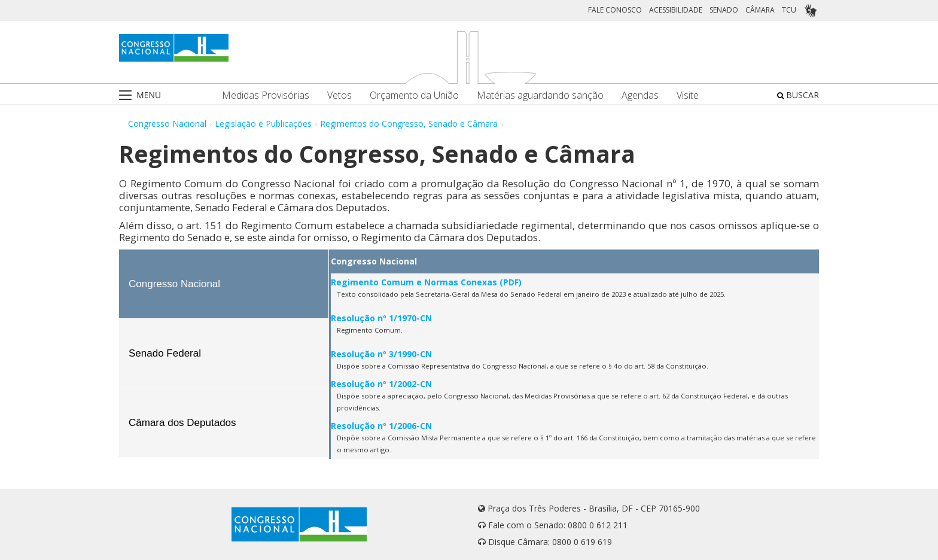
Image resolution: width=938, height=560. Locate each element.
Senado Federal (165, 353)
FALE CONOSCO (615, 10)
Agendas (640, 95)
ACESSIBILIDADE (676, 10)
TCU (789, 10)
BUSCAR (798, 95)
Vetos (339, 95)
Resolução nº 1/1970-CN (381, 318)
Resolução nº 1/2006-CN (381, 426)
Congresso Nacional (167, 124)
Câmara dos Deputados (182, 423)
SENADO (724, 10)
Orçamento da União (414, 95)
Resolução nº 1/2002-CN (381, 384)
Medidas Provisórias (266, 95)
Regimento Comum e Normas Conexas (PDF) (426, 282)
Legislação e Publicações (263, 124)
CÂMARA (760, 10)
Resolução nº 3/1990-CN (381, 354)
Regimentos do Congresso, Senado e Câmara (409, 124)
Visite (688, 95)
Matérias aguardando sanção (540, 95)
